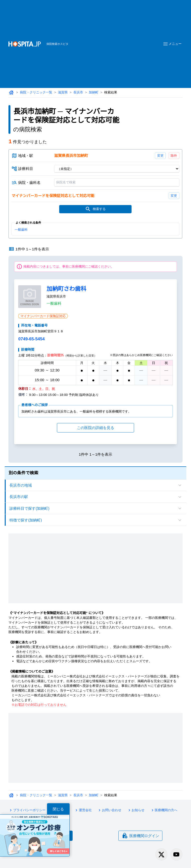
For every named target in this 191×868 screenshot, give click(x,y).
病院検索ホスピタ (57, 44)
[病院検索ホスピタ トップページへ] (25, 44)
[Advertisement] (115, 36)
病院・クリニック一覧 (36, 92)
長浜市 (78, 92)
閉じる (58, 809)
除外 (174, 156)
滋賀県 (63, 92)
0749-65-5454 (31, 339)
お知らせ (136, 810)
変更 (160, 156)
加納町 (94, 92)
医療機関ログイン (141, 836)
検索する (95, 209)
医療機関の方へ (164, 810)
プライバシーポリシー (27, 810)
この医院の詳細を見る (95, 428)
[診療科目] (117, 169)
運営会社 (83, 810)
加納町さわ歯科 (66, 289)
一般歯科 (21, 230)
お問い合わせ (109, 810)
